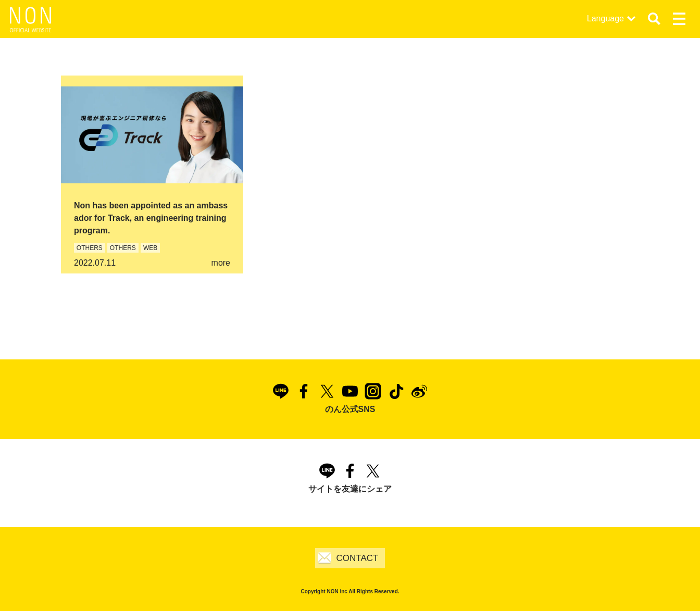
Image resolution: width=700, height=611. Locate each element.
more (221, 263)
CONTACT (358, 558)
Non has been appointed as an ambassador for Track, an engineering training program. (151, 218)
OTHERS (90, 248)
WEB (150, 248)
